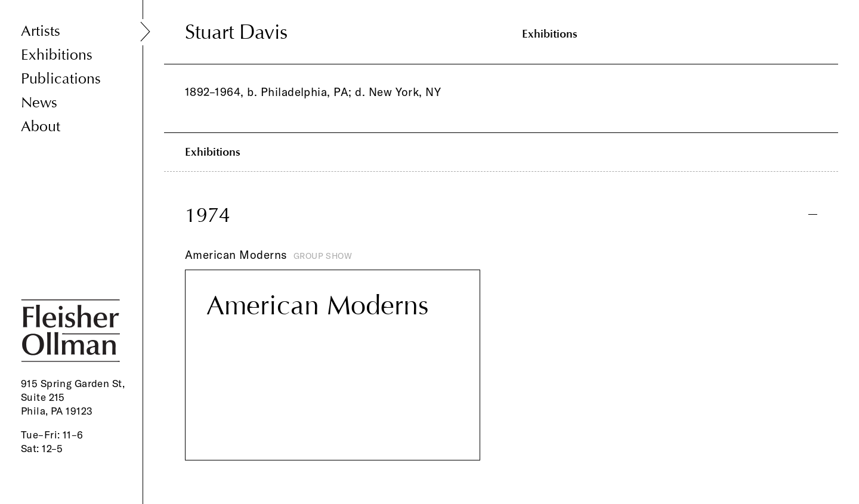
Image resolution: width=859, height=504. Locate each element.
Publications (61, 79)
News (39, 103)
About (41, 127)
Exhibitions (57, 55)
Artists (41, 31)
